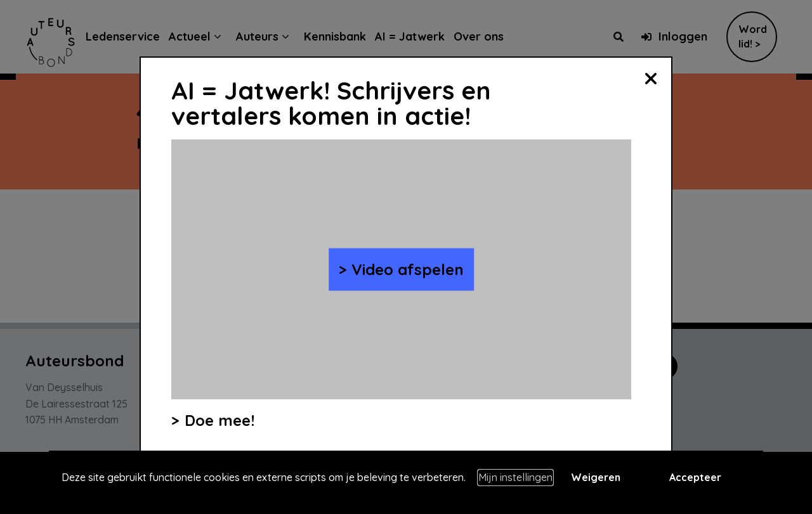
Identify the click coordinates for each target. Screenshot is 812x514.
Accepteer (695, 477)
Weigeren (596, 477)
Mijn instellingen (515, 477)
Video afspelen (408, 269)
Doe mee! (219, 420)
